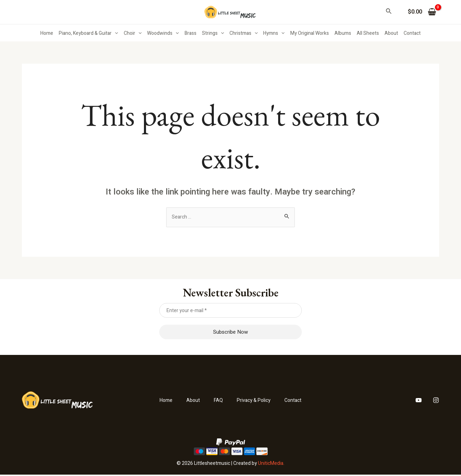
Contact (412, 33)
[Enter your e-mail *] (231, 311)
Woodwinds (163, 33)
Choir (133, 33)
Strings (213, 33)
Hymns (274, 33)
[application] (115, 33)
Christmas (244, 33)
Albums (343, 33)
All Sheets (368, 33)
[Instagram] (436, 401)
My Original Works (310, 33)
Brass (191, 33)
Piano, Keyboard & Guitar (88, 33)
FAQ (216, 401)
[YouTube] (419, 401)
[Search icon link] (389, 12)
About (391, 33)
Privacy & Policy (255, 401)
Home (47, 33)
